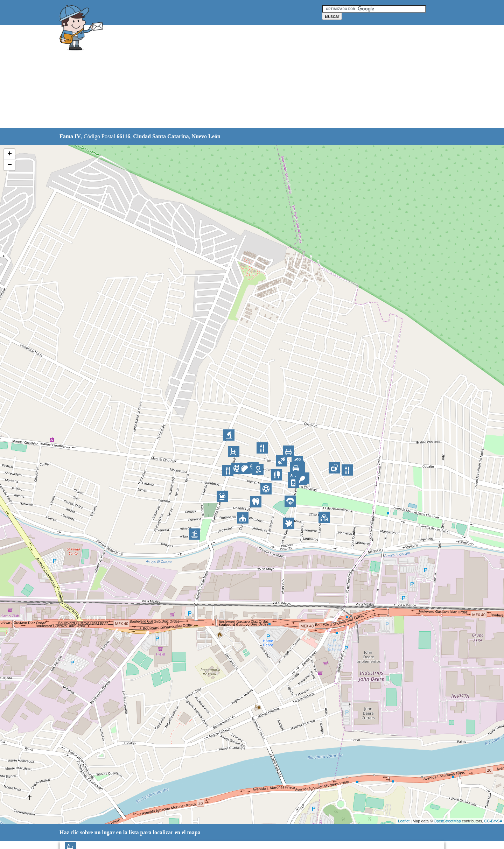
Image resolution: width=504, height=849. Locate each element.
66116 (123, 136)
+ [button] (10, 154)
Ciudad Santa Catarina (161, 136)
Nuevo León (206, 136)
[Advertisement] (234, 77)
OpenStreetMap (447, 821)
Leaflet (404, 821)
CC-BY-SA (493, 821)
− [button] (10, 165)
